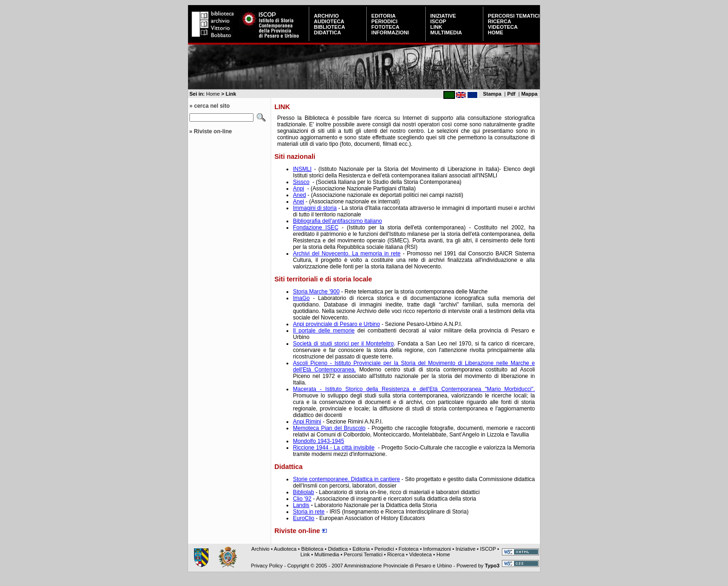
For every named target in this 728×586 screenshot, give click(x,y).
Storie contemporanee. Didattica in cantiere (346, 479)
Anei (299, 202)
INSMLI (302, 169)
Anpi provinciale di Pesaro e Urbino (336, 324)
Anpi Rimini (307, 422)
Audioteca (329, 21)
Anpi (299, 189)
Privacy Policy (266, 566)
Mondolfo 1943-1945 (318, 441)
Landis (301, 505)
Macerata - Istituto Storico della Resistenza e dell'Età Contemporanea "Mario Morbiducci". (414, 389)
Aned (299, 195)
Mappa (530, 94)
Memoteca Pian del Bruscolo (329, 428)
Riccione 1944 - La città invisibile (334, 448)
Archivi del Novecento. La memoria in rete (347, 254)
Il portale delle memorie (324, 331)
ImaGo (301, 298)
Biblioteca (329, 27)
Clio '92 (302, 499)
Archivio (326, 16)
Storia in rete (309, 512)
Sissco (301, 182)
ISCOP (438, 21)
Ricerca (500, 21)
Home (496, 33)
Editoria (383, 16)
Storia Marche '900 (316, 292)
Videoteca (503, 27)
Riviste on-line (213, 131)
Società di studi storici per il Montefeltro (343, 344)
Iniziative (443, 16)
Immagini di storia (315, 208)
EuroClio (304, 518)
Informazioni (390, 33)
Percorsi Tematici (514, 16)
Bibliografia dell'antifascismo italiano (338, 221)
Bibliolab (303, 492)
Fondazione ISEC (316, 228)
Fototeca (385, 27)
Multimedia (446, 33)
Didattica (327, 33)
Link (436, 27)
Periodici (384, 21)
